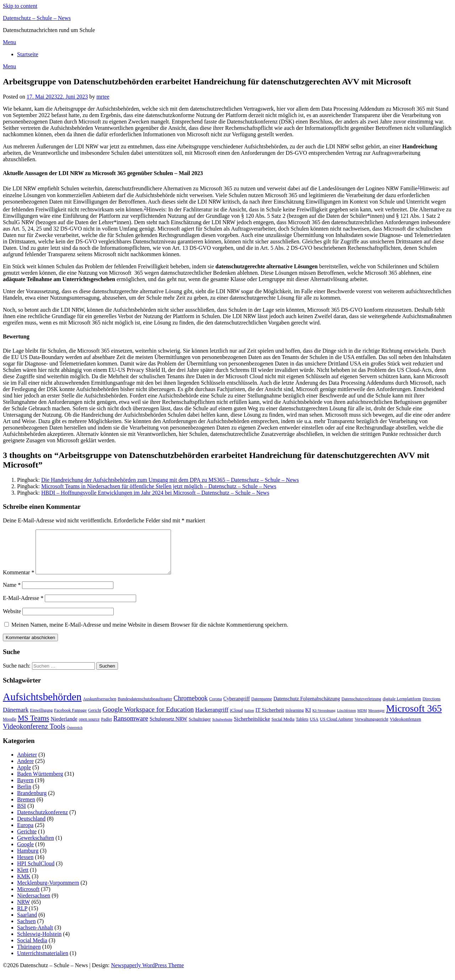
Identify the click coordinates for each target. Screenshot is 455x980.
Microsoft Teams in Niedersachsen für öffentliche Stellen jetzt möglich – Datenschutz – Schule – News (159, 486)
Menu (9, 42)
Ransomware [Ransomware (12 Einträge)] (131, 727)
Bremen (26, 808)
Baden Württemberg (40, 782)
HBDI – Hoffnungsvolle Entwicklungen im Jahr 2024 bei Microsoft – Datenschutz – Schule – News (155, 493)
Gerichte (27, 840)
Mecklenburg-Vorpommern (48, 891)
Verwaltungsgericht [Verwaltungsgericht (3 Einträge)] (371, 728)
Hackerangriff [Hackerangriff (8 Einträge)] (212, 718)
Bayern (25, 789)
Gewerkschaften (36, 846)
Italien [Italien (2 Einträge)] (249, 719)
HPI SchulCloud (36, 872)
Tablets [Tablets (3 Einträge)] (302, 728)
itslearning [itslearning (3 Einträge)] (295, 719)
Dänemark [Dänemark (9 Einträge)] (16, 718)
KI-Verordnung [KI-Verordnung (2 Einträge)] (324, 719)
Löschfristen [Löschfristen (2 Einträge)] (346, 719)
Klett (23, 878)
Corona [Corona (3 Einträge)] (215, 707)
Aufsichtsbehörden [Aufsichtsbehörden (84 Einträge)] (42, 705)
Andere (25, 770)
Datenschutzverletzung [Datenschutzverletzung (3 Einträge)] (362, 707)
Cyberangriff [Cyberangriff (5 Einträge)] (237, 707)
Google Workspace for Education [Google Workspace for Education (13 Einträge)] (148, 718)
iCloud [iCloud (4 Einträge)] (237, 719)
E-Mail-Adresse (23, 607)
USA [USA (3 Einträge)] (314, 728)
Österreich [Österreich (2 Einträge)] (75, 736)
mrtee (103, 97)
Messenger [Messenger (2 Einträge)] (376, 719)
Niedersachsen (34, 904)
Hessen (25, 866)
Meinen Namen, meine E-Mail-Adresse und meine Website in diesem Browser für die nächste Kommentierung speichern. (150, 633)
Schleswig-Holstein (39, 942)
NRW (23, 910)
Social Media (32, 949)
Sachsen (26, 930)
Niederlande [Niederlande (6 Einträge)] (64, 727)
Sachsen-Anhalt (35, 936)
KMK (24, 885)
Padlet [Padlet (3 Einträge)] (106, 728)
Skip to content (20, 6)
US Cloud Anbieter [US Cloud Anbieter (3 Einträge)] (337, 728)
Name (12, 593)
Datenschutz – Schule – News (37, 18)
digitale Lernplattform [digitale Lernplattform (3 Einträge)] (402, 707)
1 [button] (419, 187)
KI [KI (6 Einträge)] (308, 718)
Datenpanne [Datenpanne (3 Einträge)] (262, 707)
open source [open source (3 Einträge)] (89, 728)
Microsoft (28, 898)
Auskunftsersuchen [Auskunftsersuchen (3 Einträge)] (100, 707)
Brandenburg (32, 802)
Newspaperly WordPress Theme (147, 974)
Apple (24, 776)
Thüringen (29, 955)
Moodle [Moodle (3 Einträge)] (10, 728)
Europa (25, 834)
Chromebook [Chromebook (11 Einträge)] (191, 707)
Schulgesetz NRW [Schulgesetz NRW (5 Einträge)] (168, 727)
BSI (22, 814)
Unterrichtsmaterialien (43, 962)
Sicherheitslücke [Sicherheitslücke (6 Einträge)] (252, 727)
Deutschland (31, 827)
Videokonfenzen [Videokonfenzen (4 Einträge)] (405, 728)
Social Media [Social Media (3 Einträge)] (283, 728)
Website (12, 620)
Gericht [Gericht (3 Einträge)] (95, 719)
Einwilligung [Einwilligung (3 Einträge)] (41, 719)
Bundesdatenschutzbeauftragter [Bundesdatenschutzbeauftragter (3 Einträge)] (145, 707)
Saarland (27, 923)
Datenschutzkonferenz (42, 821)
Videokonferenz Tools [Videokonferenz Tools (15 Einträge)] (34, 735)
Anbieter (27, 763)
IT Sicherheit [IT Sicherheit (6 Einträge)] (270, 718)
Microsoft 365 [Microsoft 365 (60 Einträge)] (414, 717)
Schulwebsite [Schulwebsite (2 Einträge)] (222, 728)
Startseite (28, 54)
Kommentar (18, 581)
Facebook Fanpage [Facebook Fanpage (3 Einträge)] (70, 719)
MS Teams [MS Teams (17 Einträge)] (33, 727)
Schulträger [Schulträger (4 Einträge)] (200, 728)
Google (25, 853)
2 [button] (145, 208)
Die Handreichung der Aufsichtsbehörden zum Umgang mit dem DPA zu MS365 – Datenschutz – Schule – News (170, 480)
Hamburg (28, 859)
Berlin (24, 795)
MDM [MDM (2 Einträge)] (362, 719)
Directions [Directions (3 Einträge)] (432, 707)
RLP (22, 917)
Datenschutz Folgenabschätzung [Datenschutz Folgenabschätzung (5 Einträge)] (307, 707)
